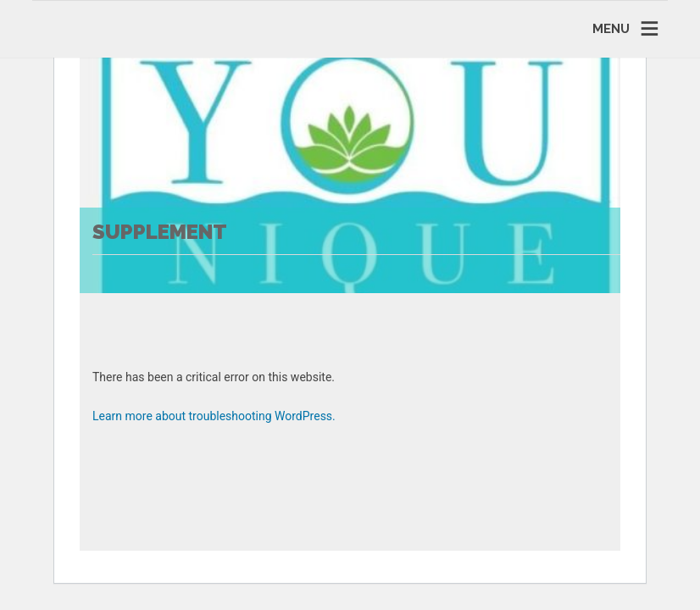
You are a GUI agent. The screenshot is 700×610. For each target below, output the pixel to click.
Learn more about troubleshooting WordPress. (214, 416)
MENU (611, 29)
